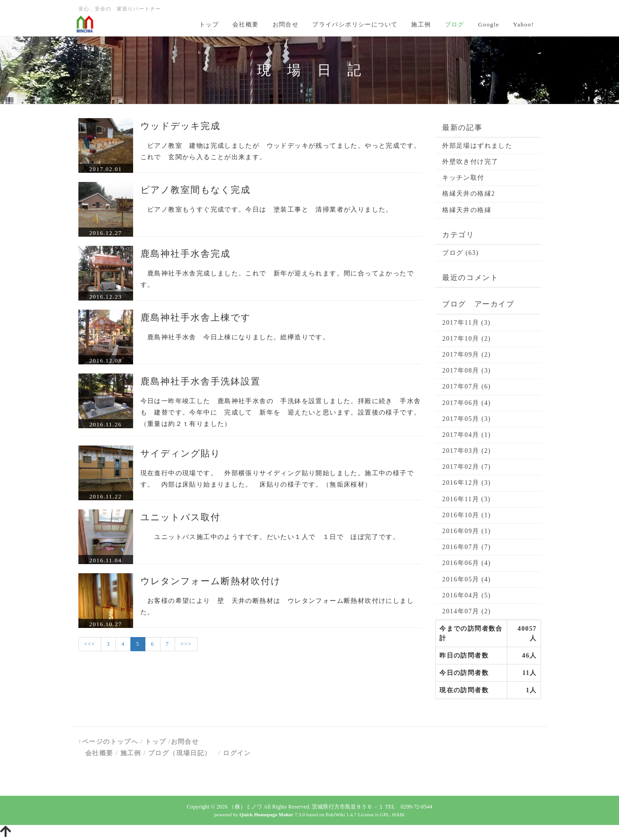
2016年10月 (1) (467, 515)
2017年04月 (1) (467, 435)
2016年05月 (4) (467, 579)
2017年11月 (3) (466, 323)
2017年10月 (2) (467, 339)
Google (489, 24)
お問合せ (286, 24)
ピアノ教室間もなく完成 (196, 190)
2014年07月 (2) (467, 611)
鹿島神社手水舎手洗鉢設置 (201, 381)
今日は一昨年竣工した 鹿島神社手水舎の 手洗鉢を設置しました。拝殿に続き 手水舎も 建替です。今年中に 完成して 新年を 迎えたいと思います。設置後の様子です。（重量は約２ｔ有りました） (281, 412)
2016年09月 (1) (467, 531)
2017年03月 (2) (467, 451)
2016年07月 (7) (467, 547)
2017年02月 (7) (467, 467)
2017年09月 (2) (467, 355)
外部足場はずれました (477, 146)
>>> (186, 644)
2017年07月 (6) (467, 386)
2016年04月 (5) (467, 595)
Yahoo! (523, 24)
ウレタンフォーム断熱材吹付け (211, 581)
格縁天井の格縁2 (469, 194)
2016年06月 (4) (467, 563)
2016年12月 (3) (467, 483)
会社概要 (246, 24)
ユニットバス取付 (181, 517)
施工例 (421, 24)
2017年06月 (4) (467, 403)
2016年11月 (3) (466, 499)
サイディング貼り (181, 453)
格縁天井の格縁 (467, 210)
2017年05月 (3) (467, 419)
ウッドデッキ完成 (181, 126)
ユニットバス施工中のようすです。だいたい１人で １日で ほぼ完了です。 (270, 537)
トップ (209, 24)
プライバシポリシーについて (355, 24)
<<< (90, 644)
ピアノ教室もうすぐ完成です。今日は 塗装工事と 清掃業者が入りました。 (267, 210)
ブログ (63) (460, 253)
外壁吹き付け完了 (470, 162)
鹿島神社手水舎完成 (186, 254)
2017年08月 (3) (467, 371)
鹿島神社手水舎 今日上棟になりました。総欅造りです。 (235, 337)
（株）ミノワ (245, 807)
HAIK (398, 814)
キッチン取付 (463, 178)
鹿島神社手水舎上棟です (196, 317)
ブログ (455, 24)
